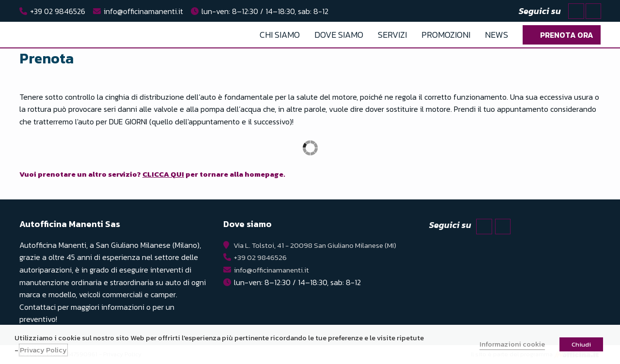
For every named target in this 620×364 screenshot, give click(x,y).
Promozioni (446, 35)
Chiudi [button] (581, 344)
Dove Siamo (339, 35)
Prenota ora (567, 35)
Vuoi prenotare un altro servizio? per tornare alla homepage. (162, 174)
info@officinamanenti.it (143, 11)
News (496, 35)
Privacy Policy (43, 350)
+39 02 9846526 (58, 11)
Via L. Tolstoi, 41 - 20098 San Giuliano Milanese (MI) (314, 245)
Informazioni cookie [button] (512, 344)
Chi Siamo (280, 35)
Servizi (392, 35)
